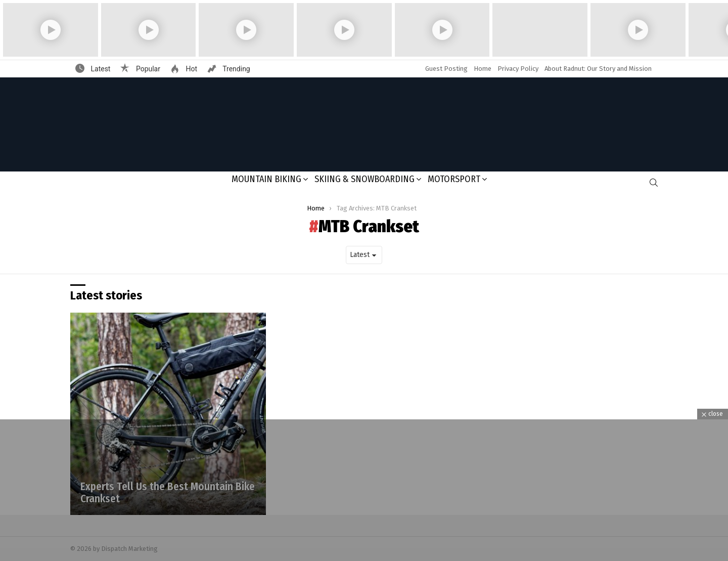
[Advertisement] (364, 490)
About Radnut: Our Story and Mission (598, 69)
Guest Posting (446, 69)
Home (483, 69)
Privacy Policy (518, 69)
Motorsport (454, 179)
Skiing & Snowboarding (365, 179)
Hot (191, 69)
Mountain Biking (266, 179)
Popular (147, 69)
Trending (236, 69)
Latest (100, 69)
